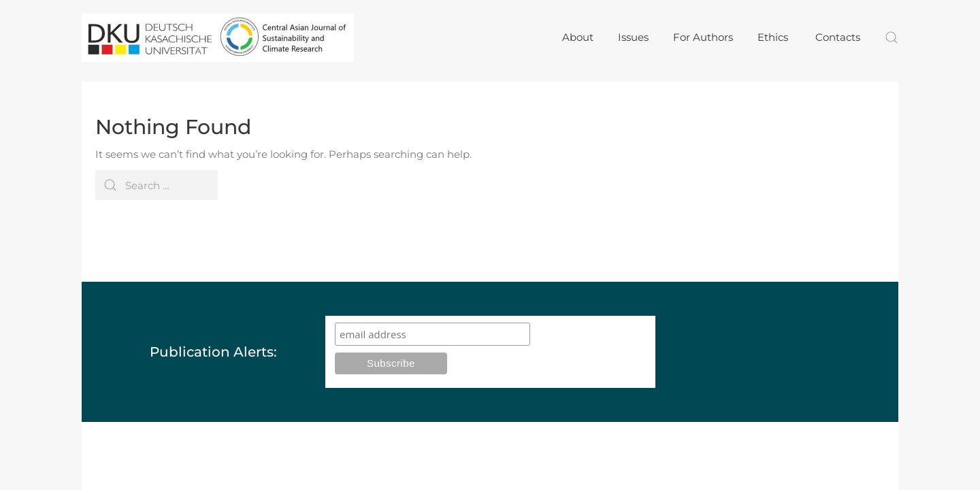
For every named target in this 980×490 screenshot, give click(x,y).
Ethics (774, 37)
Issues (633, 37)
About (578, 37)
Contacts (838, 37)
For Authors (703, 37)
